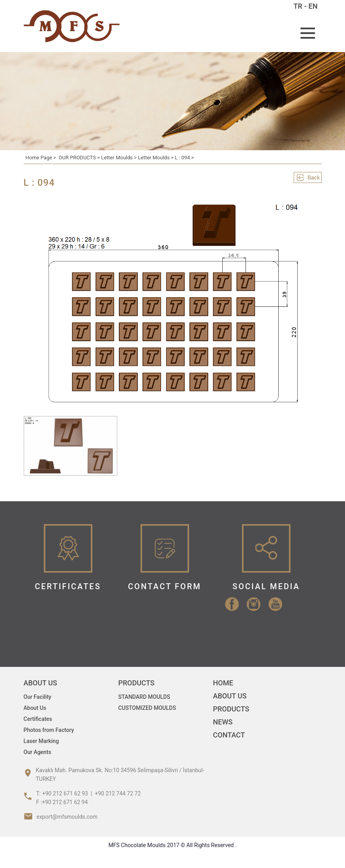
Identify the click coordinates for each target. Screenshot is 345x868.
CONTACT (229, 735)
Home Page (39, 158)
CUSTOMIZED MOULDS (147, 708)
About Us (35, 708)
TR (298, 6)
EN (313, 6)
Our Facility (37, 697)
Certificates (38, 719)
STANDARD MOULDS (144, 697)
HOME (223, 683)
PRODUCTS (231, 709)
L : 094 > (185, 158)
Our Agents (37, 752)
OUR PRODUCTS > (80, 158)
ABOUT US (230, 696)
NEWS (223, 722)
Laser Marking (41, 741)
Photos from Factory (49, 730)
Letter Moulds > (119, 158)
